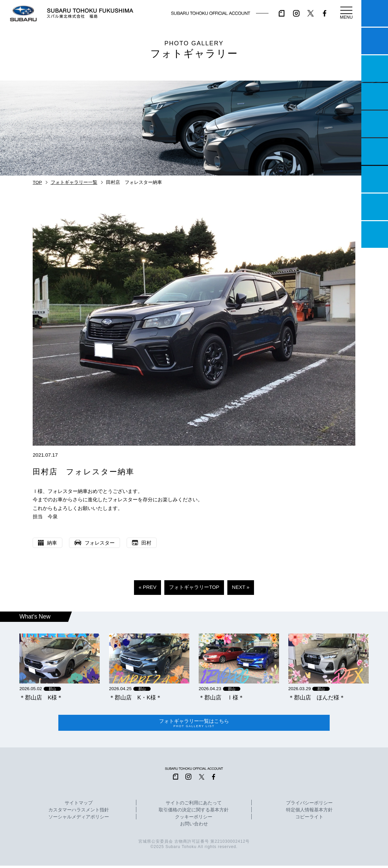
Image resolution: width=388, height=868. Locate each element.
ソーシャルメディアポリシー (79, 820)
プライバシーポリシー (309, 806)
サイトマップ (79, 806)
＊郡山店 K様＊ (41, 697)
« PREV (147, 587)
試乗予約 (375, 41)
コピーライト (309, 820)
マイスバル (375, 13)
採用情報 (375, 234)
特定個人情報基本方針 (309, 813)
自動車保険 (375, 179)
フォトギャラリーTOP (194, 587)
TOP (37, 182)
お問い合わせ (194, 827)
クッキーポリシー (194, 820)
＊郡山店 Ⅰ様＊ (221, 697)
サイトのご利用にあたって (194, 806)
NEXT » (241, 587)
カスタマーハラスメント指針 (79, 813)
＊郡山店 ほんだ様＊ (317, 697)
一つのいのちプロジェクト (375, 69)
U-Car (375, 152)
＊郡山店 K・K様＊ (135, 697)
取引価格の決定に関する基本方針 (194, 813)
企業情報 (375, 207)
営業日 (375, 96)
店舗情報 (375, 124)
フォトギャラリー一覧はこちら (194, 724)
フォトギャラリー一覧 (74, 182)
